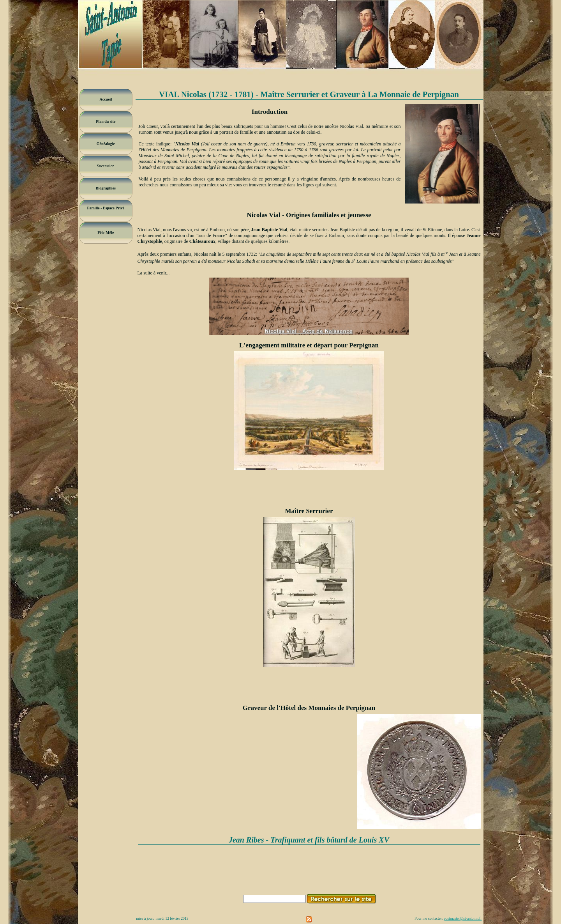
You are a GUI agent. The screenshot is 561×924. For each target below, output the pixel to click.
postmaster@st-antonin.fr (463, 918)
